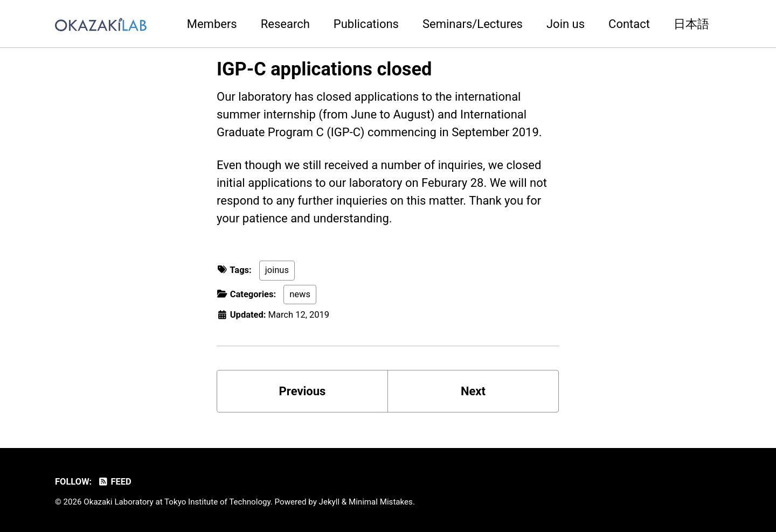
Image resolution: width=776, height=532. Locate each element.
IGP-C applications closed (324, 69)
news (300, 294)
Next (473, 391)
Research (285, 24)
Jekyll (330, 502)
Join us (566, 24)
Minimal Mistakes (381, 502)
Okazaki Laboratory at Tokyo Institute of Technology (177, 502)
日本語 (691, 24)
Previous (303, 391)
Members (212, 24)
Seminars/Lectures (473, 24)
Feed (115, 482)
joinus (277, 270)
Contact (629, 24)
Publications (366, 24)
